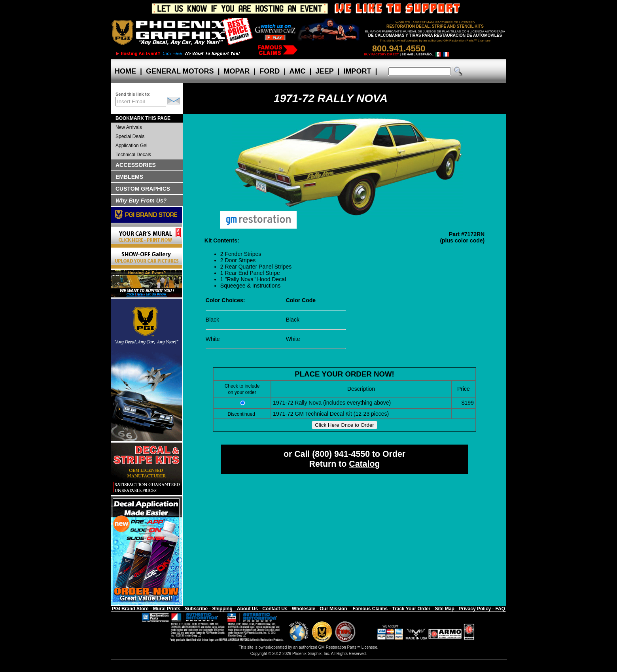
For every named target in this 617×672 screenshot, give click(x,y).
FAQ (500, 609)
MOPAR (237, 71)
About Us (247, 609)
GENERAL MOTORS (180, 71)
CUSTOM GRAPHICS (143, 189)
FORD (270, 71)
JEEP (325, 71)
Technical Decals (133, 155)
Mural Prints (167, 609)
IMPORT (357, 71)
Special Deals (130, 136)
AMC (297, 71)
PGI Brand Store (130, 609)
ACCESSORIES (136, 165)
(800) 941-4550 (341, 454)
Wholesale (304, 609)
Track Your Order (411, 609)
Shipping (222, 609)
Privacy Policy (475, 609)
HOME (125, 71)
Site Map (444, 609)
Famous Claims (370, 609)
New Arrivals (129, 127)
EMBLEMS (129, 177)
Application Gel (132, 146)
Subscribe (196, 609)
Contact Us (275, 609)
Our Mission (333, 609)
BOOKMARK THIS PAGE (143, 118)
